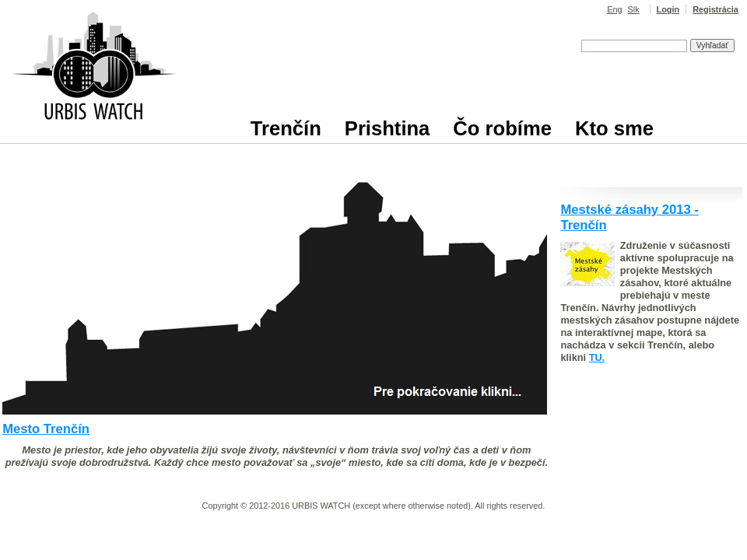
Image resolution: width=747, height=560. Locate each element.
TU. (597, 357)
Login (668, 9)
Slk (634, 9)
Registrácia (715, 9)
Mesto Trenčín (46, 429)
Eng (614, 9)
